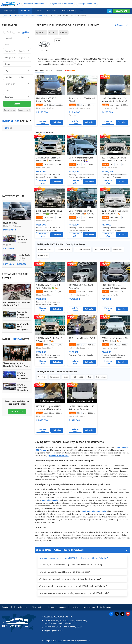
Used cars (25, 11)
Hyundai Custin (23, 255)
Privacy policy (37, 607)
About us (5, 607)
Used (28, 32)
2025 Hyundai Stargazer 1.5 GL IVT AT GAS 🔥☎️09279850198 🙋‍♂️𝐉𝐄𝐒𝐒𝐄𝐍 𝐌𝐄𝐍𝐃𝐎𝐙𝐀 (115, 340)
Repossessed (70, 71)
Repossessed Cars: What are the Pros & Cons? (17, 304)
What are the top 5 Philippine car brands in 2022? (24, 327)
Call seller (57, 122)
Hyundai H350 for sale (40, 16)
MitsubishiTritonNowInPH (35, 4)
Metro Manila (78, 377)
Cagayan (42, 377)
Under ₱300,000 (83, 250)
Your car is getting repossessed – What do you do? (24, 315)
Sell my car (122, 11)
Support (63, 607)
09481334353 (50, 627)
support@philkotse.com (54, 631)
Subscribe (17, 411)
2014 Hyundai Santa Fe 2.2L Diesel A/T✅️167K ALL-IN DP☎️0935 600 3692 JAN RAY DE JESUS (49, 212)
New (18, 32)
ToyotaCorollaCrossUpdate (62, 4)
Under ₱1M (118, 250)
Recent (59, 71)
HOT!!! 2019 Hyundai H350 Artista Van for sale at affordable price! (81, 408)
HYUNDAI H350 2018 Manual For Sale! (46, 100)
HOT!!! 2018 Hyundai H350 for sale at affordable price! (114, 100)
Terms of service (20, 607)
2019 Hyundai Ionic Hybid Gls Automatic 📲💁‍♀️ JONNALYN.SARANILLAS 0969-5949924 (81, 159)
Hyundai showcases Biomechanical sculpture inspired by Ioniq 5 (24, 388)
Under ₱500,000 (102, 250)
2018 (7, 128)
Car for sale (7, 16)
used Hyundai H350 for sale (94, 511)
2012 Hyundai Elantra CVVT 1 (82, 340)
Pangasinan (101, 377)
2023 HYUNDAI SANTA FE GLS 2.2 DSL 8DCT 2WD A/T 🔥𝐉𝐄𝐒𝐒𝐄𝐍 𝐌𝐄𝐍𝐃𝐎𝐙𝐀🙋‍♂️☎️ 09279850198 (115, 159)
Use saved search (24, 110)
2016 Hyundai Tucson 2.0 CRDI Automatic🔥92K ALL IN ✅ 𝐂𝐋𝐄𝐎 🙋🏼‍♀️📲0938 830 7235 (82, 212)
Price (50, 71)
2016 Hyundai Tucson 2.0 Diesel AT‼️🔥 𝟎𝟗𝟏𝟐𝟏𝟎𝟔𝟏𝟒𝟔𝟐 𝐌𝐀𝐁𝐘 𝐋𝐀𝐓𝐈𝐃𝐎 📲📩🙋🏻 (49, 159)
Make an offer (43, 122)
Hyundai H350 (10, 223)
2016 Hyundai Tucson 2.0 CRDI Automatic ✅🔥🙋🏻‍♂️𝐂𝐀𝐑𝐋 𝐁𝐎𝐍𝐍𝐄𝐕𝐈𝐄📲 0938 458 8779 (48, 287)
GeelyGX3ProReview (88, 4)
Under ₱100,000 (45, 250)
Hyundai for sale (22, 16)
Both (9, 32)
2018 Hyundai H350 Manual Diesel (82, 100)
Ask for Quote (75, 122)
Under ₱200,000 (64, 250)
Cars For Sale (10, 11)
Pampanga (54, 377)
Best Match (39, 71)
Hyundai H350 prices (50, 500)
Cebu (66, 377)
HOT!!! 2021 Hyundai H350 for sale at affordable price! (49, 408)
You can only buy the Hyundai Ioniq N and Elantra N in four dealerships (17, 365)
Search (17, 104)
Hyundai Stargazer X (22, 238)
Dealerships (52, 11)
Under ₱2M (43, 256)
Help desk (75, 607)
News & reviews (69, 11)
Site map (51, 607)
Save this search (10, 110)
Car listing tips (106, 607)
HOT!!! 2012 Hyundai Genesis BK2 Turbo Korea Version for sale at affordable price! (113, 287)
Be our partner (89, 607)
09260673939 (69, 627)
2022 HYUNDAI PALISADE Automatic (81, 287)
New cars (38, 11)
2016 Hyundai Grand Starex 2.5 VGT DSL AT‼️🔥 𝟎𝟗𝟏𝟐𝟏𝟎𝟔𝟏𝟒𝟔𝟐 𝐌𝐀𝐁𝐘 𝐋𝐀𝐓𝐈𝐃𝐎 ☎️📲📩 (115, 212)
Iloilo (90, 377)
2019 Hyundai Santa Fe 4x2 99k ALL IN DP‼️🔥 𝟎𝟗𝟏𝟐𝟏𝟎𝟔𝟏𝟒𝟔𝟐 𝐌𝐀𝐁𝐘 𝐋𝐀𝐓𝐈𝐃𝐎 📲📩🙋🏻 (49, 340)
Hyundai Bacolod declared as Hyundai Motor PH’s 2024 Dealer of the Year (23, 376)
